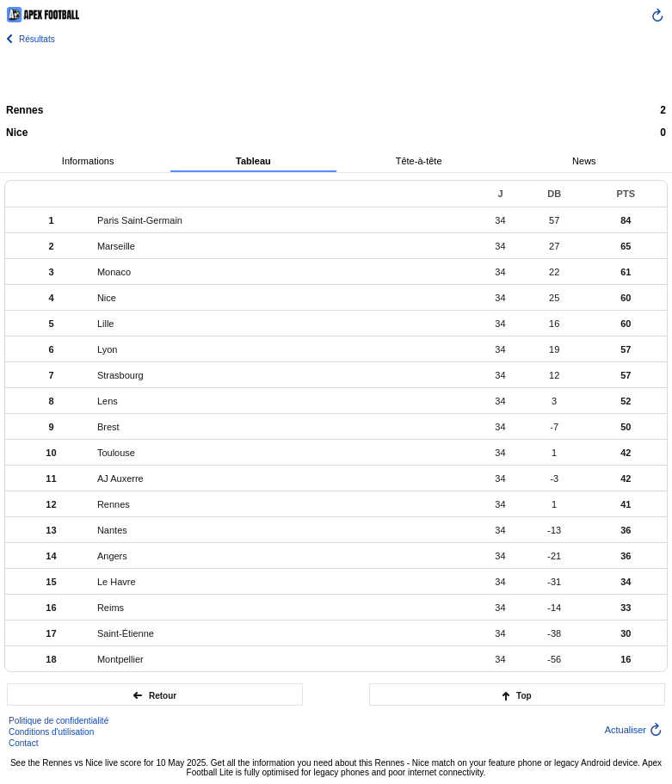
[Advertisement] (336, 73)
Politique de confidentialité (59, 721)
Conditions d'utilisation (51, 732)
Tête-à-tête (419, 161)
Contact (23, 743)
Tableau (253, 161)
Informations (88, 161)
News (584, 161)
